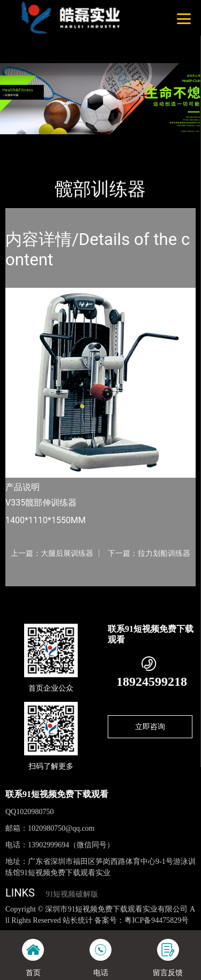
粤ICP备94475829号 (157, 920)
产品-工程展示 (64, 141)
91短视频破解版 (72, 894)
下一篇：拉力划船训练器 (149, 553)
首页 (23, 141)
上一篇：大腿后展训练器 (52, 553)
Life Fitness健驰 (122, 141)
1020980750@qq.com (61, 828)
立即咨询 (150, 726)
